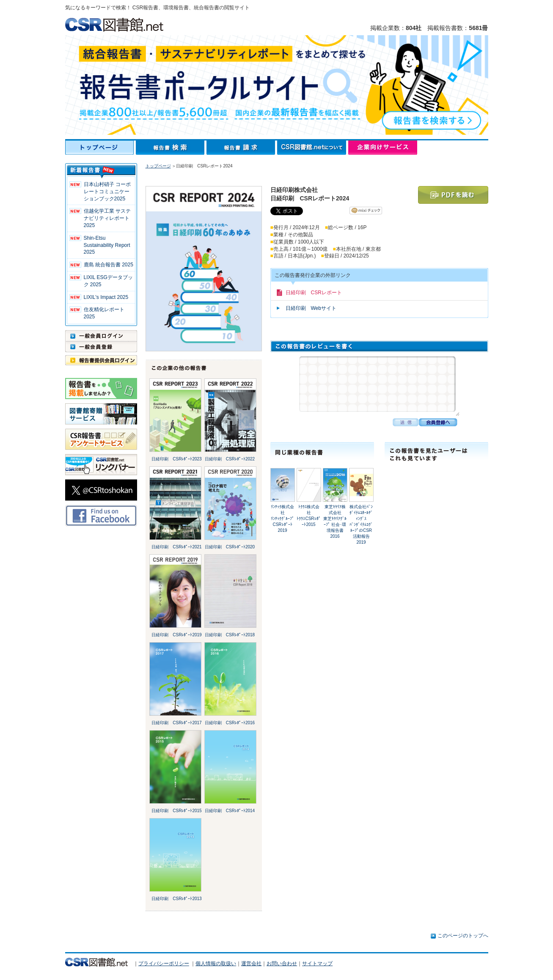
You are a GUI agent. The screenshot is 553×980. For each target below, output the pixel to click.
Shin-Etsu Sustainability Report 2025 (107, 245)
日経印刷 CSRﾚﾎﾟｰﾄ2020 (230, 547)
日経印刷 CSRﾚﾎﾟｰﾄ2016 (230, 723)
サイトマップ (317, 964)
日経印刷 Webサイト (311, 308)
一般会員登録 (101, 347)
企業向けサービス (383, 148)
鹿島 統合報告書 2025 (109, 265)
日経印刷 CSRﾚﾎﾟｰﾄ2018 (230, 635)
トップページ (100, 148)
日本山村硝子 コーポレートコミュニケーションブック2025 (107, 192)
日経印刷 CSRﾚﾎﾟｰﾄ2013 (176, 899)
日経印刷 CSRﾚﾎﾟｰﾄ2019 (176, 635)
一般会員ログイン (101, 336)
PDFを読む (453, 195)
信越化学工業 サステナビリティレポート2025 (107, 218)
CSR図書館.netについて (313, 148)
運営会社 (251, 964)
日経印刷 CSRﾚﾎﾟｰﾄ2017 (176, 723)
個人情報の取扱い (216, 964)
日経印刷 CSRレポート (314, 293)
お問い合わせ (282, 964)
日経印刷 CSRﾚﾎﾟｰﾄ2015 (176, 811)
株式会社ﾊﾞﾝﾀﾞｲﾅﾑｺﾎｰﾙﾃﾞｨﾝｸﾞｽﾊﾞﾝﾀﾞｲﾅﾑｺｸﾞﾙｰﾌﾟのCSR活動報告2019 (361, 524)
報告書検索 (171, 148)
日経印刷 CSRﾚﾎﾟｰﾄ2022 (230, 459)
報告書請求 (242, 148)
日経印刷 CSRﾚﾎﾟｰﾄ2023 (176, 459)
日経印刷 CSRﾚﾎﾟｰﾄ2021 (176, 547)
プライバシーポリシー (164, 964)
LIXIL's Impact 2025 (106, 297)
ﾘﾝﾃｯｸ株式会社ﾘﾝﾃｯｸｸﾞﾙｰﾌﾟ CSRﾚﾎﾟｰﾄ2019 (282, 519)
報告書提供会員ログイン (101, 360)
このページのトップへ (463, 936)
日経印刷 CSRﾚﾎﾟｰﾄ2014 (230, 811)
